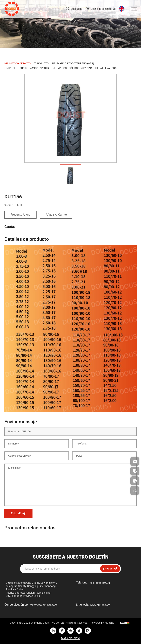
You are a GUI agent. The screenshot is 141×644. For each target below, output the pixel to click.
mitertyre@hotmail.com (43, 605)
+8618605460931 (100, 583)
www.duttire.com (100, 605)
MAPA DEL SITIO (71, 638)
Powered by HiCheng (102, 623)
